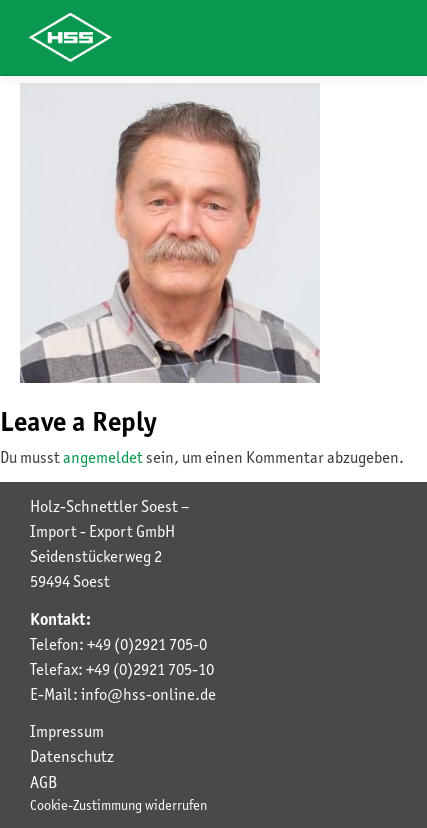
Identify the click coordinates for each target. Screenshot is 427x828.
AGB (43, 782)
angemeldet (103, 457)
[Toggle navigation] (377, 38)
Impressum (67, 731)
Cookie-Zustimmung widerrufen (118, 805)
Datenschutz (72, 756)
